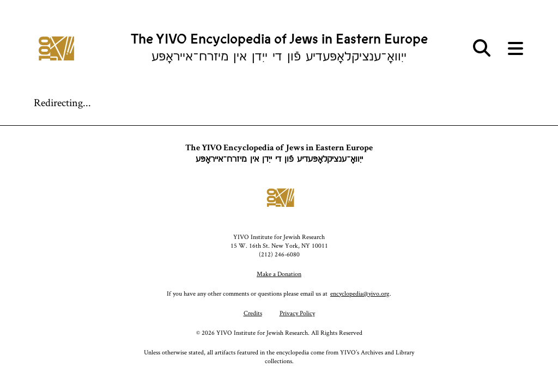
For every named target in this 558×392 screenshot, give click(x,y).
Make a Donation (279, 274)
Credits (253, 313)
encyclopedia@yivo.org (360, 293)
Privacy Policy (297, 313)
